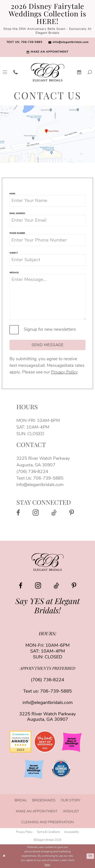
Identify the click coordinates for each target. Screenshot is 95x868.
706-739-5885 (48, 478)
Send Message (48, 345)
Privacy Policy (64, 372)
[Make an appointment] (47, 52)
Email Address (17, 214)
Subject (14, 253)
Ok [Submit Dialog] (90, 856)
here (47, 865)
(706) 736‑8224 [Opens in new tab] (32, 472)
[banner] (48, 72)
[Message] (47, 297)
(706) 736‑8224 (47, 680)
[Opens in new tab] (47, 134)
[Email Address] (47, 221)
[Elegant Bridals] (47, 562)
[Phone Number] (47, 240)
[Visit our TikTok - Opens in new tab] (54, 513)
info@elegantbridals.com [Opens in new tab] (40, 485)
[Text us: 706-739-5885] (24, 42)
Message (14, 273)
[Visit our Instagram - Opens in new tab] (36, 513)
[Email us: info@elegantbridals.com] (68, 42)
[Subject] (47, 260)
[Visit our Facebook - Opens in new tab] (18, 513)
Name (12, 194)
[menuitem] (24, 42)
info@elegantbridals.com (48, 703)
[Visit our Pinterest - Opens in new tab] (72, 513)
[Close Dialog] (4, 856)
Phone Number (17, 233)
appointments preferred (47, 669)
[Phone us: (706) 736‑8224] (16, 72)
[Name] (47, 201)
